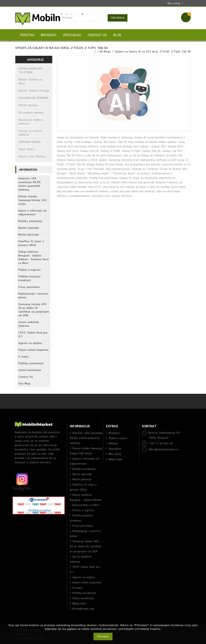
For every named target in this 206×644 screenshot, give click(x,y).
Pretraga (118, 18)
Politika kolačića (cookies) (29, 278)
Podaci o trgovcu (29, 270)
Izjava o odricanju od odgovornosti (32, 213)
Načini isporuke (29, 228)
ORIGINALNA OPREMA (33, 98)
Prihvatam (103, 637)
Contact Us (97, 35)
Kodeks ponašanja (30, 221)
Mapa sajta (79, 604)
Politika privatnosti (31, 363)
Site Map (24, 384)
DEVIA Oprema (28, 105)
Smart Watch (27, 149)
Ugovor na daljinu (30, 343)
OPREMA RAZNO (29, 142)
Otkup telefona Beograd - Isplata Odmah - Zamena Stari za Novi (33, 258)
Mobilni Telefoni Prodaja (34, 91)
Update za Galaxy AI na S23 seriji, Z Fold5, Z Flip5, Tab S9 (153, 52)
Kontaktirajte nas (83, 609)
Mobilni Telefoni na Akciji (31, 82)
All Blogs (105, 52)
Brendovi (49, 35)
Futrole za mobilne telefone (31, 133)
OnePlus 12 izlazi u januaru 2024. (31, 243)
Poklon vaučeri (118, 438)
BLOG (117, 35)
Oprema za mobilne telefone (31, 122)
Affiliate (113, 444)
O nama (24, 357)
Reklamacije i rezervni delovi (33, 296)
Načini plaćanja (29, 235)
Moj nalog (115, 454)
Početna (27, 35)
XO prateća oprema (31, 113)
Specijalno (72, 35)
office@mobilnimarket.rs (163, 450)
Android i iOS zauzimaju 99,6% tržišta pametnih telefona (30, 184)
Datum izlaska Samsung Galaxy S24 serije (32, 200)
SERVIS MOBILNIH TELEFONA (31, 71)
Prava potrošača (29, 287)
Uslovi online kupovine (33, 350)
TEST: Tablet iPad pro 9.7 (33, 335)
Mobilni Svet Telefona (32, 157)
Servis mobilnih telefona (29, 324)
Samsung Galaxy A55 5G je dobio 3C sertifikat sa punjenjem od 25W (34, 310)
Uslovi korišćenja (30, 370)
